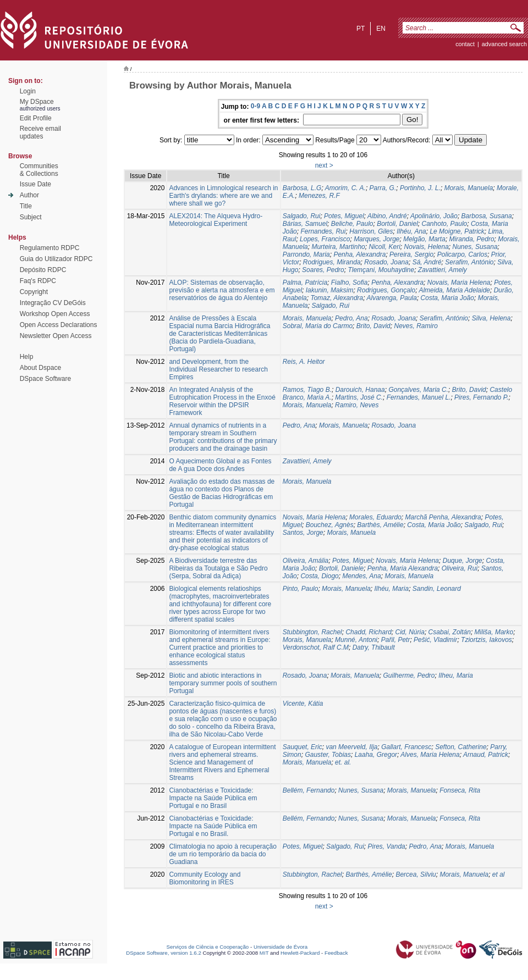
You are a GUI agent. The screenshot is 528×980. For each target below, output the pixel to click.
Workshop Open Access (55, 314)
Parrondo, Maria (306, 254)
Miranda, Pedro (472, 239)
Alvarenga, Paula (392, 298)
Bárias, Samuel (305, 224)
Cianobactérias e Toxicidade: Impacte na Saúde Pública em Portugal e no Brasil (213, 798)
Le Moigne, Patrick (457, 231)
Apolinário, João (434, 216)
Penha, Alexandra (359, 254)
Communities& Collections (39, 170)
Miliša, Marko (494, 632)
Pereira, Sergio (411, 254)
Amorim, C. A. (345, 188)
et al (499, 874)
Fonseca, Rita (460, 790)
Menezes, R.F (319, 196)
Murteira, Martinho (338, 247)
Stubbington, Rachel (312, 632)
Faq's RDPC (38, 281)
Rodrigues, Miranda (332, 262)
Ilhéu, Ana (411, 231)
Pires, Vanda (386, 846)
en (381, 29)
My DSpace (37, 102)
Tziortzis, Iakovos (486, 640)
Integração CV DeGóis (53, 303)
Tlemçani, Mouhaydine (381, 270)
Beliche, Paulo (352, 224)
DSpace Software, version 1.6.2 (164, 953)
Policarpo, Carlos (462, 254)
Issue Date (35, 184)
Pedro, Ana (351, 318)
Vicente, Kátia (303, 704)
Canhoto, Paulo (445, 224)
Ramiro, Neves (357, 405)
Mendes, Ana (361, 576)
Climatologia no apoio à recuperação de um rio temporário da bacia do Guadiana (222, 854)
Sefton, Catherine (461, 747)
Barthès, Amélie (380, 525)
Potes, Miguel (344, 216)
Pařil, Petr (396, 640)
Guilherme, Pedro (409, 676)
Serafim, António (469, 262)
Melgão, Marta (424, 239)
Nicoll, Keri (384, 247)
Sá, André (427, 262)
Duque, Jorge (463, 561)
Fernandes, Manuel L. (419, 397)
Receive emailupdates (40, 132)
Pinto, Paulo (301, 589)
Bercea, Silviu (416, 874)
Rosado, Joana (386, 262)
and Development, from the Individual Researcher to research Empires (218, 369)
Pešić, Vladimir (435, 640)
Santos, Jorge (303, 533)
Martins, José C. (359, 397)
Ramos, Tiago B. (307, 390)
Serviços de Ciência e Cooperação (208, 947)
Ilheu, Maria (456, 676)
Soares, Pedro (323, 270)
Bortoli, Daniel (397, 224)
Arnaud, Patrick (486, 755)
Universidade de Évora (280, 947)
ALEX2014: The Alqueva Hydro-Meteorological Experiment (216, 220)
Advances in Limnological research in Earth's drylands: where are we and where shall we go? (223, 196)
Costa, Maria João (447, 298)
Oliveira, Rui (460, 568)
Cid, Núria (410, 632)
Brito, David (373, 326)
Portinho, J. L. (420, 188)
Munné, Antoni (356, 640)
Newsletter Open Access (56, 336)
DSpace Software (45, 379)
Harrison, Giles (371, 231)
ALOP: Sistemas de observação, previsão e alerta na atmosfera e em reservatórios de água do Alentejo (222, 290)
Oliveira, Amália (306, 561)
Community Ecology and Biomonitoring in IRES (205, 878)
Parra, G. (383, 188)
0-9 (255, 106)
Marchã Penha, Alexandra (443, 517)
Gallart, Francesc (406, 747)
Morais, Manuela (469, 188)
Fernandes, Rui (323, 231)
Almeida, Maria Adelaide (454, 290)
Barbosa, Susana (487, 216)
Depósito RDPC (43, 270)
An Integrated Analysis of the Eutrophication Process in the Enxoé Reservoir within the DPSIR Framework (222, 401)
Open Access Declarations (59, 325)
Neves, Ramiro (416, 326)
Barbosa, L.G (302, 188)
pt (361, 29)
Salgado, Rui (302, 216)
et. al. (343, 762)
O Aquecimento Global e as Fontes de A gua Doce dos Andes (220, 465)
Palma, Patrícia (305, 283)
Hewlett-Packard (300, 953)
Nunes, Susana (475, 247)
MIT (264, 953)
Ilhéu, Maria (391, 589)
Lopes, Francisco (325, 239)
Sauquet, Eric (302, 747)
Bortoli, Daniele (341, 568)
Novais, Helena (426, 247)
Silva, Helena (491, 318)
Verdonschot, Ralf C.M (316, 647)
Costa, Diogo (319, 576)
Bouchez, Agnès (330, 525)
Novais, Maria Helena (459, 283)
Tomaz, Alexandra (337, 298)
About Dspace (40, 368)
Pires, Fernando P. (482, 397)
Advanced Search (504, 44)
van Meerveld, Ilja (351, 747)
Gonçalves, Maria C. (418, 390)
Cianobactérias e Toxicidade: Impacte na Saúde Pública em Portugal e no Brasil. (213, 826)
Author (29, 195)
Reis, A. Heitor (304, 362)
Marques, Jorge (376, 239)
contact (465, 44)
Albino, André (387, 216)
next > (324, 165)
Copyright (34, 292)
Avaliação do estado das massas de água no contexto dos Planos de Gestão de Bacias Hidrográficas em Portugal (222, 493)
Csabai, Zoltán (450, 632)
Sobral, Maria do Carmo (318, 326)
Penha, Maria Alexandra (403, 568)
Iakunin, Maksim (330, 290)
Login (28, 91)
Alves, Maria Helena (430, 755)
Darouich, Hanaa (360, 390)
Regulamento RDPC (50, 248)
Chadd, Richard (368, 632)
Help (27, 357)
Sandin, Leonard (437, 589)
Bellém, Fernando (309, 790)
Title (26, 206)
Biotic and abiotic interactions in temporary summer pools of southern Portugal (223, 683)
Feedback (336, 953)
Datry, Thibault (374, 647)
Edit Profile (36, 118)
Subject (31, 217)
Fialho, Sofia (350, 283)
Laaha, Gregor (376, 755)
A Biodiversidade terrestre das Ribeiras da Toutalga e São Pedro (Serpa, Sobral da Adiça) (218, 568)
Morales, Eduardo (375, 517)
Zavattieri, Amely (442, 270)
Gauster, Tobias (328, 755)
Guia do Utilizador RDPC (56, 259)
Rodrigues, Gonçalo (386, 290)
